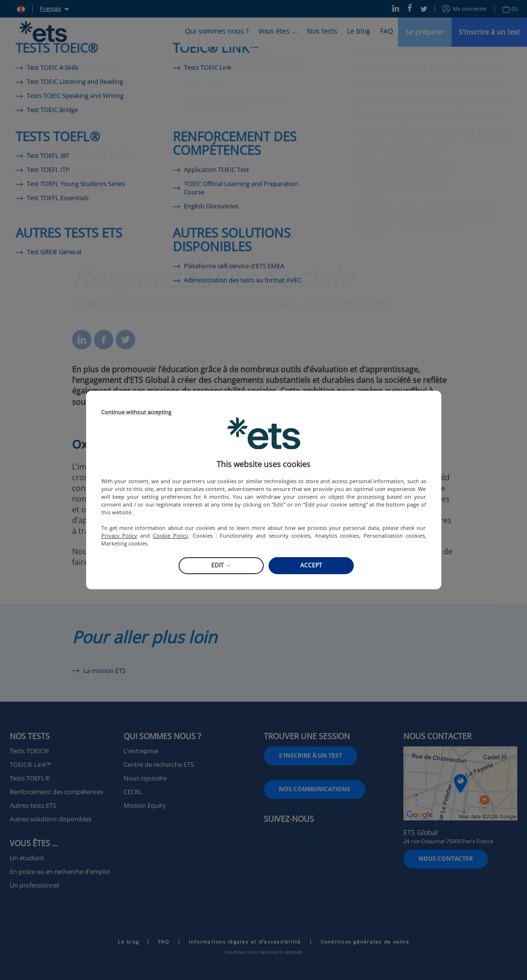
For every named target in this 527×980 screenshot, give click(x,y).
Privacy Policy (119, 535)
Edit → (221, 565)
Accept (311, 565)
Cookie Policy (171, 535)
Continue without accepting (136, 412)
